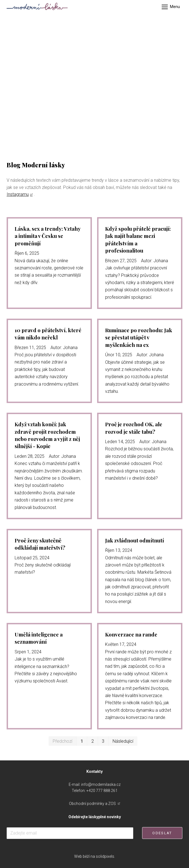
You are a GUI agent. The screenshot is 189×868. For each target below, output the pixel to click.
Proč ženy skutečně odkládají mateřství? (40, 544)
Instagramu (18, 194)
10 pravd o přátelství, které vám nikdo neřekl (48, 334)
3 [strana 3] (103, 741)
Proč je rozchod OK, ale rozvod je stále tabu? (134, 428)
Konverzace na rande (131, 634)
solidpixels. (105, 856)
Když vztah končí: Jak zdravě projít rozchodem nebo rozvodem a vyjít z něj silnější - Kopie (47, 435)
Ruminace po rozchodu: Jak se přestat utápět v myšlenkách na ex (139, 337)
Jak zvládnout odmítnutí (135, 540)
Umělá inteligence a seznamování (39, 638)
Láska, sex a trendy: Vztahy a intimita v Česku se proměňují (47, 236)
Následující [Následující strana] (123, 741)
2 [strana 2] (93, 741)
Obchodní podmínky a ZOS (93, 804)
